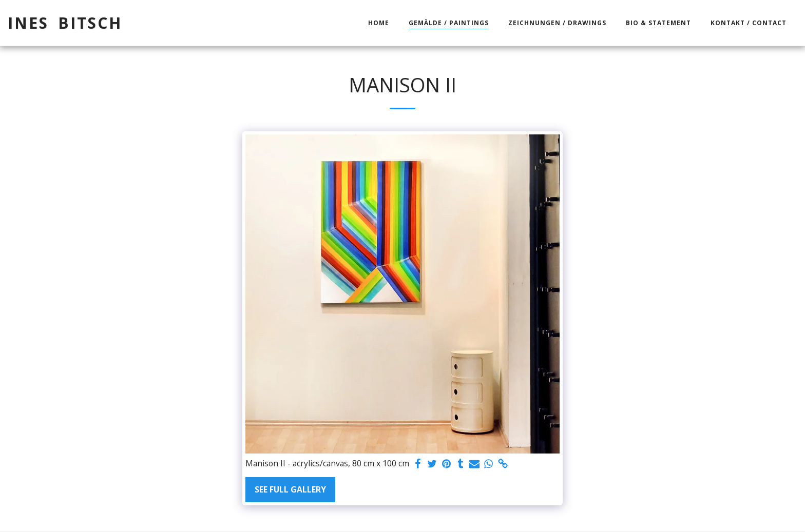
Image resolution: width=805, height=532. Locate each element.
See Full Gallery (290, 489)
